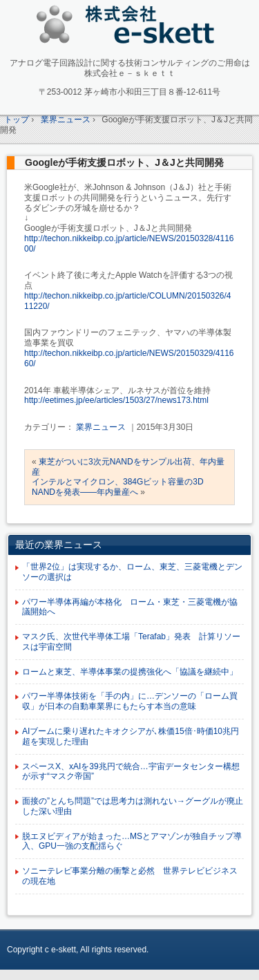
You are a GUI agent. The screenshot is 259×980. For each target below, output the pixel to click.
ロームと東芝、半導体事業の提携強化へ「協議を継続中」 (130, 672)
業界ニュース (101, 427)
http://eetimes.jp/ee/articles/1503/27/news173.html (116, 400)
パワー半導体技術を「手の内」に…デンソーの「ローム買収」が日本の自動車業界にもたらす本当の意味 (130, 701)
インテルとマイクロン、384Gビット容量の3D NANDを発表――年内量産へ (118, 487)
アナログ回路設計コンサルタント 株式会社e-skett (129, 27)
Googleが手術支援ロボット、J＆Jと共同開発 (124, 162)
